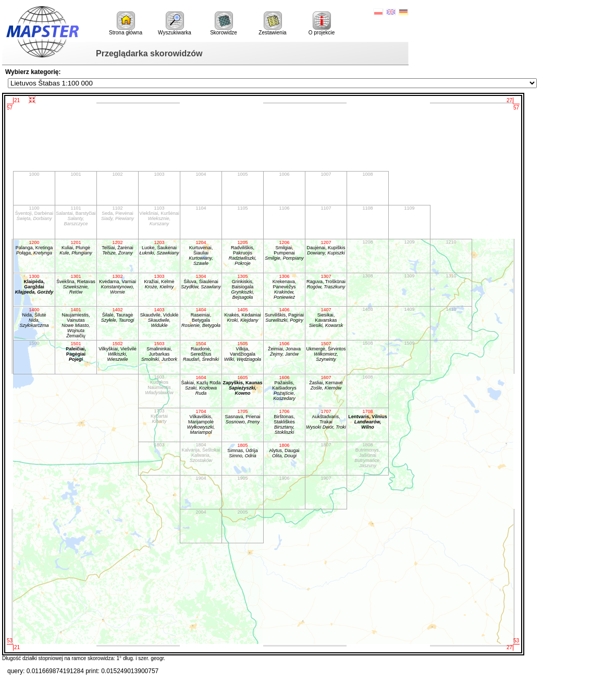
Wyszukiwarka (175, 23)
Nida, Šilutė (34, 318)
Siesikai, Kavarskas (326, 318)
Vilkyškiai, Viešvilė (118, 351)
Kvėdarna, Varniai (118, 284)
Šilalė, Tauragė (118, 315)
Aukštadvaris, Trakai (326, 419)
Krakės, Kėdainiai (243, 315)
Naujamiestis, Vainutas (76, 324)
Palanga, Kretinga (34, 248)
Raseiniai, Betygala (201, 318)
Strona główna (126, 23)
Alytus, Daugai (284, 450)
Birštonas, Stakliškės (284, 422)
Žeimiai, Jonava (284, 349)
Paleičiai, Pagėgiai (76, 351)
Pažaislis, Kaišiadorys (284, 388)
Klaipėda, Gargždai (34, 284)
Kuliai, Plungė (76, 248)
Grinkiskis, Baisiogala (243, 287)
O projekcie (322, 23)
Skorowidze (224, 23)
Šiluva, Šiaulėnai (201, 282)
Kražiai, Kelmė (159, 282)
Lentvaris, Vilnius (368, 419)
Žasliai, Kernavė (326, 383)
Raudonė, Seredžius (201, 351)
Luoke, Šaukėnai (159, 248)
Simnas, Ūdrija (243, 450)
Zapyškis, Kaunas (243, 385)
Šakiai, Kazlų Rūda (201, 385)
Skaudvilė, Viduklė (159, 318)
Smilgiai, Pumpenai (284, 250)
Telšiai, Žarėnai (118, 248)
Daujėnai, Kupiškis (326, 248)
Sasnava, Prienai (243, 417)
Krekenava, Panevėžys (284, 287)
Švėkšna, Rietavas (76, 284)
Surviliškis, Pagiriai (284, 315)
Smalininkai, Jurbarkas (159, 351)
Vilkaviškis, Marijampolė (201, 422)
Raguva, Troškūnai (326, 282)
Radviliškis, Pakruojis (243, 253)
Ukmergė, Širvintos (326, 351)
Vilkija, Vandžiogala (243, 351)
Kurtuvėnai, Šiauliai (201, 253)
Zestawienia (272, 23)
